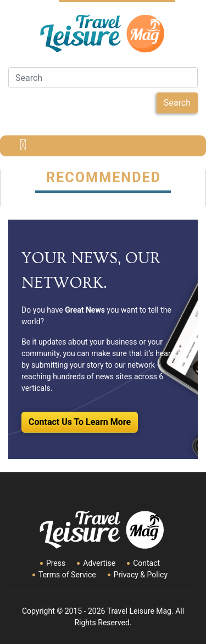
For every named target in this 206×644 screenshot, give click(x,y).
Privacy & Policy (141, 575)
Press (56, 563)
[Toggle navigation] (23, 146)
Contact (146, 563)
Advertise (99, 563)
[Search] (103, 78)
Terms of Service (67, 575)
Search (177, 103)
